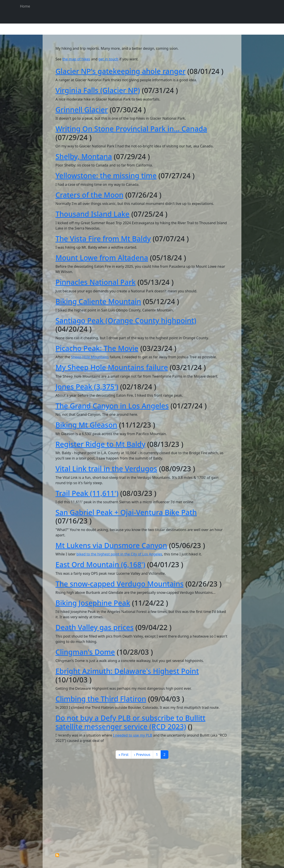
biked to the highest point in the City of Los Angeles (119, 554)
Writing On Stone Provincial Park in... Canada (131, 129)
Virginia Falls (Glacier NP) (98, 90)
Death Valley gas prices (95, 627)
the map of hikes (76, 59)
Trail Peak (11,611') (87, 493)
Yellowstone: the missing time (106, 175)
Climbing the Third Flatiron (101, 699)
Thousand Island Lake (92, 214)
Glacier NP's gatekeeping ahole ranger (120, 71)
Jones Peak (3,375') (87, 387)
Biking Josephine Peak (93, 603)
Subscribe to (57, 855)
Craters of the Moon (89, 195)
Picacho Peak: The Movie (97, 348)
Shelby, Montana (84, 156)
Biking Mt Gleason (86, 425)
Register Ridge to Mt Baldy (100, 444)
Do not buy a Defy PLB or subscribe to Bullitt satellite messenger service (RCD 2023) (130, 722)
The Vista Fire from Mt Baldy (103, 239)
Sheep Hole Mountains (90, 357)
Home (25, 6)
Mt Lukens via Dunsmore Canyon (111, 545)
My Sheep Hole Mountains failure (112, 367)
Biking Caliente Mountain (98, 301)
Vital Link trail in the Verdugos (106, 469)
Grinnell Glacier (82, 110)
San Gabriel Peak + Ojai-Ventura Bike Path (126, 512)
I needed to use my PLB (132, 735)
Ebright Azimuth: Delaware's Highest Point (127, 671)
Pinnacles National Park (96, 282)
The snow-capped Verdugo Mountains (119, 584)
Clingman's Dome (85, 652)
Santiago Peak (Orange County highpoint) (126, 320)
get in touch (108, 59)
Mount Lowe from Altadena (102, 258)
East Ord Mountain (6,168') (100, 564)
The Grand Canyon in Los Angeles (112, 406)
